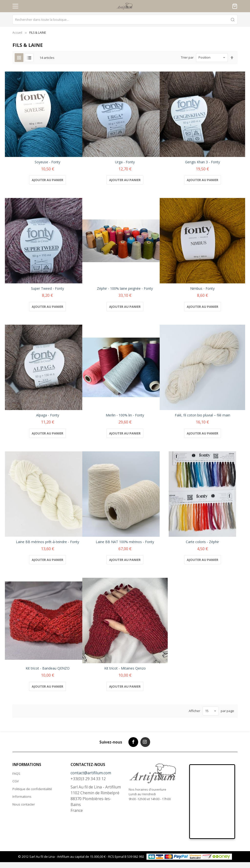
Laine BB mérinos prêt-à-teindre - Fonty (47, 542)
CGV (16, 781)
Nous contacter (24, 804)
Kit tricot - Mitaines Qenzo (125, 668)
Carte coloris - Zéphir (202, 542)
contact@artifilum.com (91, 773)
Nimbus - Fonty (202, 288)
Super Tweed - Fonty (47, 288)
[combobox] (125, 20)
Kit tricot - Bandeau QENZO (48, 668)
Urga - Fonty (125, 162)
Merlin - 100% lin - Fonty (125, 415)
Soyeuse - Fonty (47, 162)
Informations (22, 796)
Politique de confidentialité (32, 789)
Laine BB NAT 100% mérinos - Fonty (125, 542)
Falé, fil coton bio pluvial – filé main (203, 415)
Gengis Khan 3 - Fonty (203, 162)
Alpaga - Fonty (48, 415)
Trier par (187, 57)
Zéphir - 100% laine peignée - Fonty (125, 288)
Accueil (17, 33)
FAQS (16, 774)
